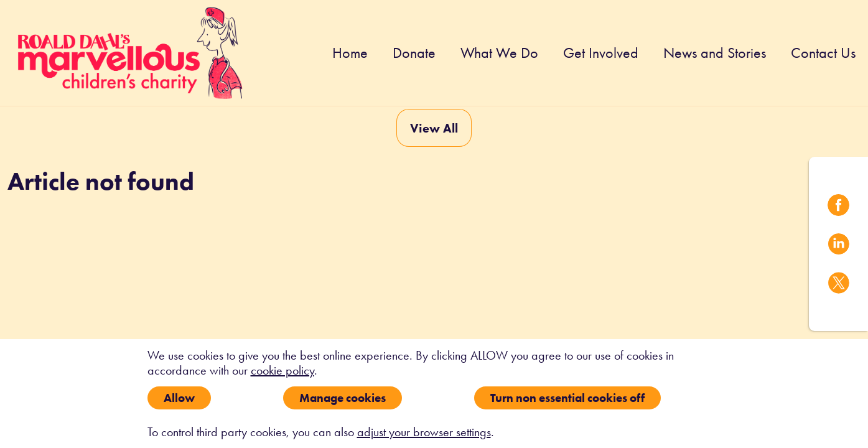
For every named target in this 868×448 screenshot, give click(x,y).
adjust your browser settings (424, 432)
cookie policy (282, 370)
